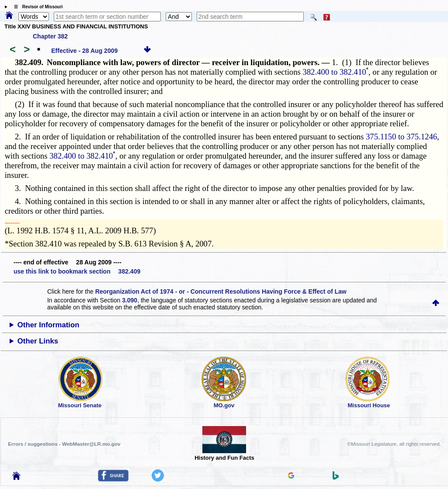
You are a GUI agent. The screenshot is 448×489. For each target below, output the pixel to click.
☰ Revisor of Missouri (36, 7)
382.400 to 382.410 (334, 72)
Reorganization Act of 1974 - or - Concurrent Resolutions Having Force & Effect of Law (221, 291)
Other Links (38, 341)
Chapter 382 (50, 36)
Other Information (49, 325)
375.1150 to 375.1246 (401, 137)
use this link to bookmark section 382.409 (77, 271)
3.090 (130, 300)
